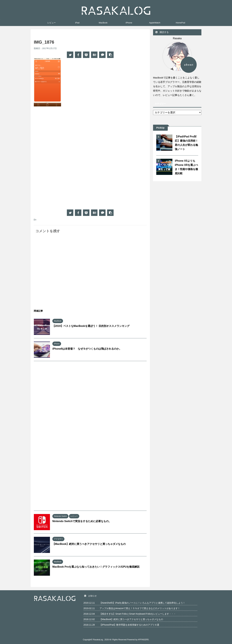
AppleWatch (155, 23)
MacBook (103, 23)
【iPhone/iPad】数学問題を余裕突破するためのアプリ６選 (129, 625)
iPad (77, 23)
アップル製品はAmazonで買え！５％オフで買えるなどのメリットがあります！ (140, 608)
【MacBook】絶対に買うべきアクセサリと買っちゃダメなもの (89, 544)
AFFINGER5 (143, 640)
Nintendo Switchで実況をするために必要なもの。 (82, 521)
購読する (162, 32)
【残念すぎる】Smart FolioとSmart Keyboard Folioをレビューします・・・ (138, 614)
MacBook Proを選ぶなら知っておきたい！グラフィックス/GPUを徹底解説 (96, 567)
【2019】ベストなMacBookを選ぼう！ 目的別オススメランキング (91, 326)
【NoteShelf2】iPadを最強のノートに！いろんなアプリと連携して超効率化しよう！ (142, 603)
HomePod (180, 23)
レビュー (52, 23)
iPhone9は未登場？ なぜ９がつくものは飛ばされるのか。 (87, 349)
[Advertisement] (61, 135)
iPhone (129, 23)
